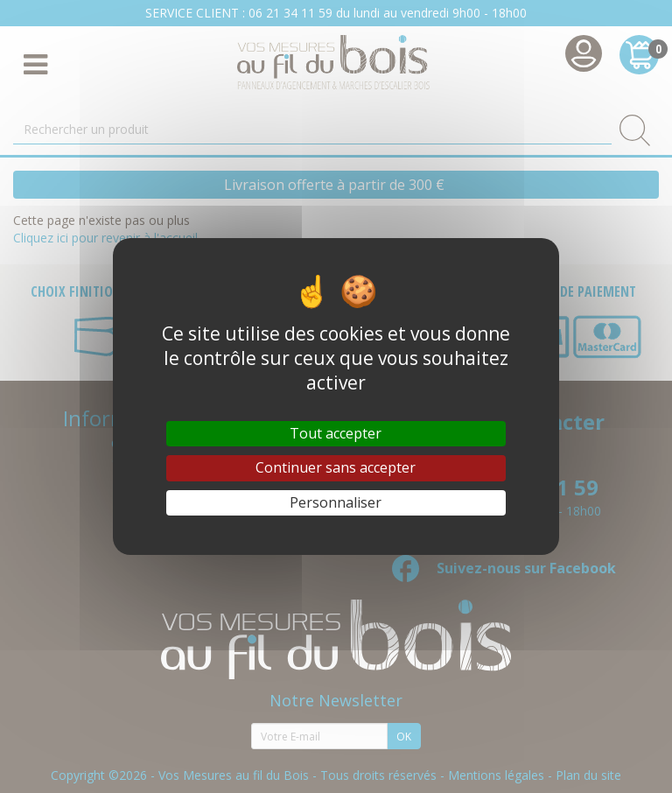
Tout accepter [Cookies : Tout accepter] (336, 433)
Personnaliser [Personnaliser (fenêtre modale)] (336, 502)
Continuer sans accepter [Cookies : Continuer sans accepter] (336, 467)
